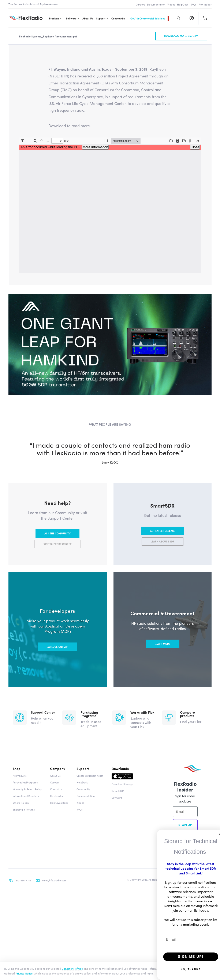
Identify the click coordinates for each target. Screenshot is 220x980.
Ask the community (57, 668)
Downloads (120, 904)
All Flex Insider (31, 80)
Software (71, 18)
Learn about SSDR (163, 677)
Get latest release (163, 666)
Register (192, 18)
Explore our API (57, 782)
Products (54, 18)
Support (101, 18)
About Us (88, 18)
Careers (140, 4)
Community (118, 18)
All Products (20, 911)
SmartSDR (118, 926)
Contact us (56, 924)
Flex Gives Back (59, 938)
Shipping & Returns (24, 945)
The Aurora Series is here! (34, 4)
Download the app (122, 919)
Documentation (156, 4)
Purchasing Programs (25, 917)
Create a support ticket (90, 911)
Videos (171, 4)
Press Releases (46, 153)
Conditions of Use (72, 968)
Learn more (162, 779)
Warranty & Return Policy (27, 924)
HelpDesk (183, 4)
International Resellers (26, 931)
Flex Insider (205, 4)
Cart (205, 18)
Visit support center (58, 679)
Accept (209, 971)
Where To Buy (21, 938)
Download (122, 913)
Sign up (185, 960)
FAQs (193, 4)
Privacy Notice (24, 973)
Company (58, 904)
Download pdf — (181, 171)
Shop (17, 904)
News (26, 153)
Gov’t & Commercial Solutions (148, 18)
